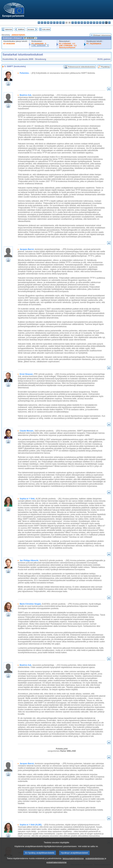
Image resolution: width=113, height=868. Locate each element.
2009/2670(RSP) (18, 35)
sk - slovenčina (100, 23)
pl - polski (91, 23)
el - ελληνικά (57, 23)
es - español (42, 23)
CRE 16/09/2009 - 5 (40, 46)
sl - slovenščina (103, 23)
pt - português (94, 23)
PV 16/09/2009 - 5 (39, 44)
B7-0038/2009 (9, 44)
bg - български (39, 23)
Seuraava (31, 29)
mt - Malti (85, 23)
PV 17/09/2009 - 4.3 (67, 44)
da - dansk (48, 23)
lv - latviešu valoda (76, 23)
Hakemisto (9, 29)
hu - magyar (82, 23)
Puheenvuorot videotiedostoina (81, 67)
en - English (60, 23)
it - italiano (73, 23)
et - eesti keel (54, 23)
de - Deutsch (51, 23)
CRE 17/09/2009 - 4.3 (68, 46)
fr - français (63, 23)
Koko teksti (46, 29)
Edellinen (21, 29)
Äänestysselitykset (67, 47)
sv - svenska (109, 23)
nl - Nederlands (88, 23)
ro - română (97, 23)
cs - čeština (45, 23)
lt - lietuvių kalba (79, 23)
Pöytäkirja (105, 67)
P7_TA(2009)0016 (94, 44)
